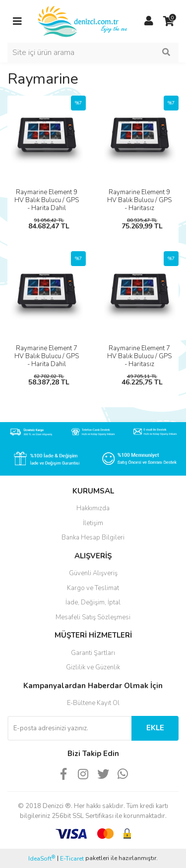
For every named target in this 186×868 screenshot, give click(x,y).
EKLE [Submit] (155, 728)
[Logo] (83, 21)
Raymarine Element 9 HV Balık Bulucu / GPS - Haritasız (139, 200)
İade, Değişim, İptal (93, 602)
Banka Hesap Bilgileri (93, 538)
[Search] (93, 53)
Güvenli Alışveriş (93, 573)
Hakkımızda (93, 508)
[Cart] (169, 21)
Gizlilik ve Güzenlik (93, 667)
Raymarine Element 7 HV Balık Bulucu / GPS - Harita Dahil (47, 356)
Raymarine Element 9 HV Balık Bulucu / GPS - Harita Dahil (47, 200)
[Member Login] (149, 21)
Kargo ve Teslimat (93, 588)
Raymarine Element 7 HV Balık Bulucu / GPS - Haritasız (139, 356)
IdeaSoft (42, 858)
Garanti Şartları (93, 653)
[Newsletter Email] (69, 728)
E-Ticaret (72, 859)
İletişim (93, 523)
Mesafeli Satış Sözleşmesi (93, 617)
